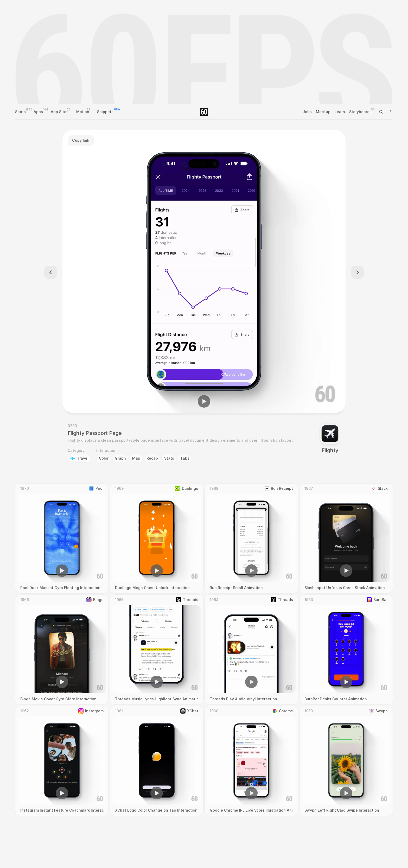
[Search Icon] (381, 112)
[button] (204, 401)
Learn (340, 112)
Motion (83, 112)
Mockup (323, 112)
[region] (204, 271)
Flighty (330, 450)
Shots (20, 112)
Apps (38, 112)
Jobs (307, 112)
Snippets (105, 112)
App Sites (60, 112)
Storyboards (360, 112)
